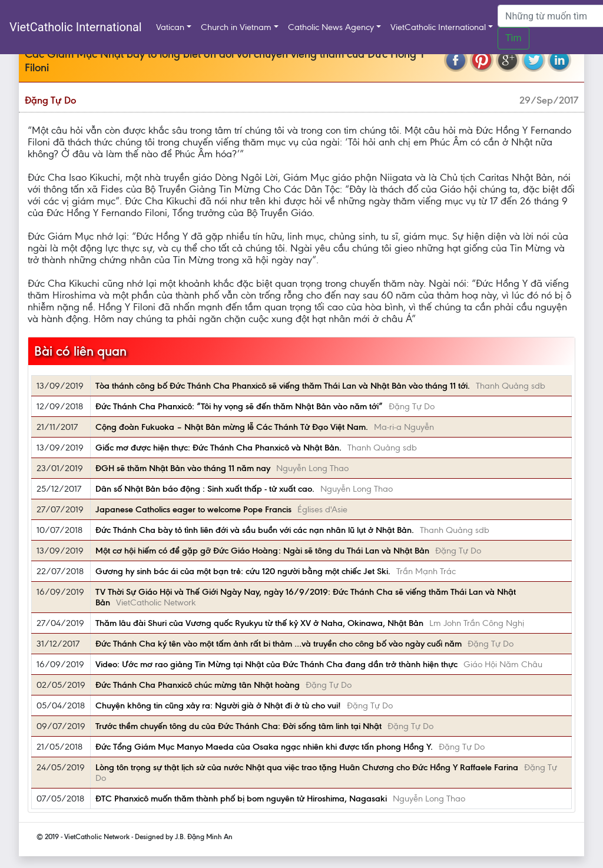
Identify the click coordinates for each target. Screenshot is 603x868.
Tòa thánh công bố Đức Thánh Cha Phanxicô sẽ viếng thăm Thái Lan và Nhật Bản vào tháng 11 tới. (283, 386)
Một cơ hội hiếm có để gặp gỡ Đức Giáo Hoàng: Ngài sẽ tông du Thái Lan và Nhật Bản (262, 551)
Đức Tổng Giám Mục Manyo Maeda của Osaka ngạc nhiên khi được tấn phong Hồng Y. (264, 747)
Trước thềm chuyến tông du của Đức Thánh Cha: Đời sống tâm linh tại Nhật (238, 726)
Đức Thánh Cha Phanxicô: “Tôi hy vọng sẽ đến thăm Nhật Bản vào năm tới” (239, 406)
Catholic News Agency (331, 27)
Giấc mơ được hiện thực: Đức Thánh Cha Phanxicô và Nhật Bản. (218, 448)
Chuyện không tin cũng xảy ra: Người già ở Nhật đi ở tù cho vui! (218, 705)
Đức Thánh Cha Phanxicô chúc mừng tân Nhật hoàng (198, 685)
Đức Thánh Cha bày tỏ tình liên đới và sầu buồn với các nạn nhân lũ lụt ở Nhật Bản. (255, 530)
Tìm (513, 38)
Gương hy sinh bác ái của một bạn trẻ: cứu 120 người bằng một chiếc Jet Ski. (243, 571)
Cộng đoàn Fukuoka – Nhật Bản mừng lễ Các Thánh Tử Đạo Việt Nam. (232, 427)
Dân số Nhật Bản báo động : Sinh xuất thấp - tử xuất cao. (205, 489)
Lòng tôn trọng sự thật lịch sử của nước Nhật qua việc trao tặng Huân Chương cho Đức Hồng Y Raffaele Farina (307, 767)
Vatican (170, 27)
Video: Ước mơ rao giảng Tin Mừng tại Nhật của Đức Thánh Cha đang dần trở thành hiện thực (276, 664)
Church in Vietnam (236, 27)
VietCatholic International (76, 27)
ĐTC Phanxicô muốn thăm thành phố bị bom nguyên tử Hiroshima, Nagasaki (241, 799)
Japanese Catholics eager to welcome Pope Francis (193, 509)
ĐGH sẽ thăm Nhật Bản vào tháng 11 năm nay (183, 468)
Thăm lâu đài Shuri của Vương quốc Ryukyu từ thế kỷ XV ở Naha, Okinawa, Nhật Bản (259, 623)
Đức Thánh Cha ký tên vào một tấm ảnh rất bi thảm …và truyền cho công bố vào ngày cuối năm (279, 644)
